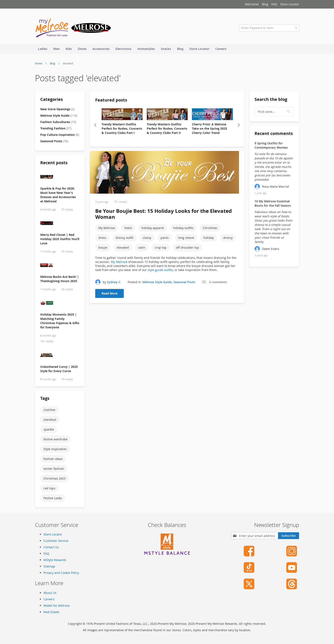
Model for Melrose (57, 606)
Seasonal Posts (184, 283)
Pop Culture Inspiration (60, 136)
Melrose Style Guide (157, 283)
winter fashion (54, 469)
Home (39, 64)
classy (147, 239)
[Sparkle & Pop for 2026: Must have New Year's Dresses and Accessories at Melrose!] (60, 178)
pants (165, 239)
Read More (109, 294)
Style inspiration (55, 450)
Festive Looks (53, 499)
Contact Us (51, 547)
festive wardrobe (55, 440)
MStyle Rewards (55, 560)
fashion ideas (53, 460)
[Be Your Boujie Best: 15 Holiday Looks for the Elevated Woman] (167, 174)
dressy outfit (125, 239)
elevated (123, 249)
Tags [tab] (45, 399)
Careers (49, 599)
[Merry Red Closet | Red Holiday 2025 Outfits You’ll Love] (60, 224)
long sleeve (186, 239)
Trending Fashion (56, 129)
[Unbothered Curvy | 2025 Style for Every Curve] (60, 356)
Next (239, 126)
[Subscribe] (289, 536)
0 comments (218, 283)
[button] (289, 113)
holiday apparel (153, 229)
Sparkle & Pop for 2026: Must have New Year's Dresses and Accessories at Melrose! (58, 196)
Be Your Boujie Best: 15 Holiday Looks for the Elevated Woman (163, 215)
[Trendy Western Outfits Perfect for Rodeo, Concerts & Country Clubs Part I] (122, 115)
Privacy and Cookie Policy (61, 573)
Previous (95, 126)
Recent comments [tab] (274, 134)
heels (128, 229)
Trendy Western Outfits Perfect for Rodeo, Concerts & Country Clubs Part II (167, 129)
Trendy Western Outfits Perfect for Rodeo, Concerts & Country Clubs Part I (122, 129)
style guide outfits (160, 271)
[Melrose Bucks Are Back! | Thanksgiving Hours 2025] (60, 266)
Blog (265, 4)
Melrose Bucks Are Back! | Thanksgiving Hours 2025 (60, 280)
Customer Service (56, 541)
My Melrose (107, 229)
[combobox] (269, 29)
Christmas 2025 (55, 479)
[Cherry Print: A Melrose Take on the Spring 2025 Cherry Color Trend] (212, 115)
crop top (161, 249)
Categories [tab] (52, 100)
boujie (103, 249)
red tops (49, 489)
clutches (49, 411)
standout (50, 420)
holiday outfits (183, 229)
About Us (50, 593)
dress (102, 239)
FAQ (274, 4)
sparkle (49, 430)
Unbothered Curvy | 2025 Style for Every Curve (59, 370)
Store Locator (290, 4)
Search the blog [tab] (271, 100)
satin (142, 249)
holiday (209, 239)
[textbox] (274, 112)
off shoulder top (187, 249)
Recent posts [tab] (54, 163)
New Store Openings (57, 110)
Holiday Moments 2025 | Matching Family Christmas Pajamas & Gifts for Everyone (60, 322)
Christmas (210, 229)
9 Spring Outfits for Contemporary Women (271, 146)
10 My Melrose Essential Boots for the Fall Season (273, 204)
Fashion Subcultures (58, 123)
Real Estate (51, 612)
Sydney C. (114, 283)
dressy (228, 239)
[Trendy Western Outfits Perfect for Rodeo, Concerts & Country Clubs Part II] (167, 115)
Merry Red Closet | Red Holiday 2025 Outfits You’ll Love (60, 240)
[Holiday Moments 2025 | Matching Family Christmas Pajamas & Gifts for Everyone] (60, 304)
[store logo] (73, 29)
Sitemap (49, 566)
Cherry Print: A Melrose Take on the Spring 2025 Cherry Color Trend (209, 129)
